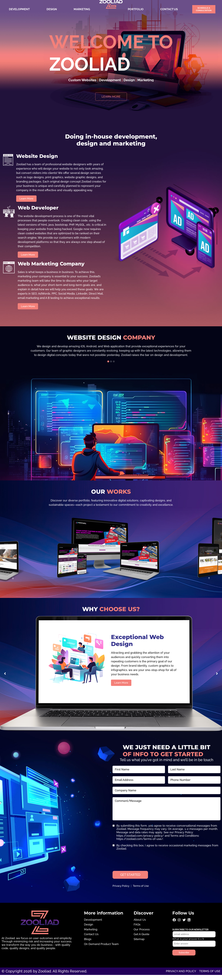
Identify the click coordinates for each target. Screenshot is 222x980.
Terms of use (207, 976)
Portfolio (136, 9)
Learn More (122, 686)
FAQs (137, 930)
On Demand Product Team (101, 949)
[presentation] (136, 863)
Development (19, 9)
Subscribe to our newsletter (190, 935)
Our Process (142, 934)
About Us (140, 925)
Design (52, 9)
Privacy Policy (122, 891)
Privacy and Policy (172, 976)
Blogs (88, 944)
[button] (108, 365)
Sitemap (139, 944)
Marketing (82, 9)
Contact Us (169, 9)
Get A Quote (142, 939)
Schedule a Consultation (204, 9)
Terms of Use (143, 891)
